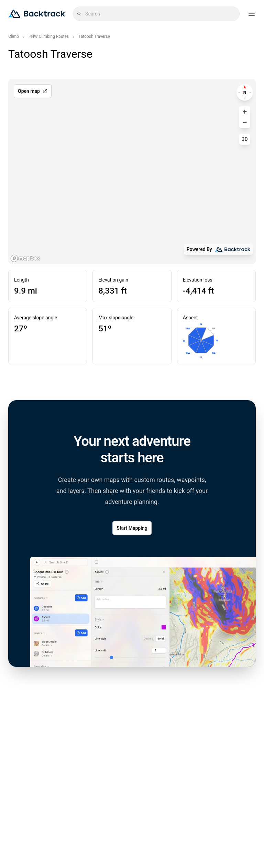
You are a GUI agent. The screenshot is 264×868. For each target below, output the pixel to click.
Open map (33, 91)
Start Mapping (132, 528)
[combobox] (160, 14)
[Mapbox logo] (25, 258)
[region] (132, 172)
